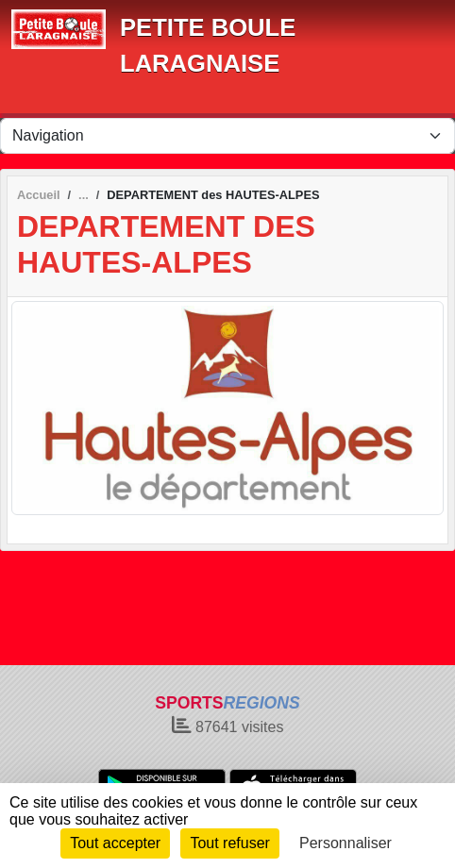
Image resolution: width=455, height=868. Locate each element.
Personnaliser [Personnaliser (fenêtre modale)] (345, 843)
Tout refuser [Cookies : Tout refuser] (229, 843)
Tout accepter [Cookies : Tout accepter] (115, 843)
